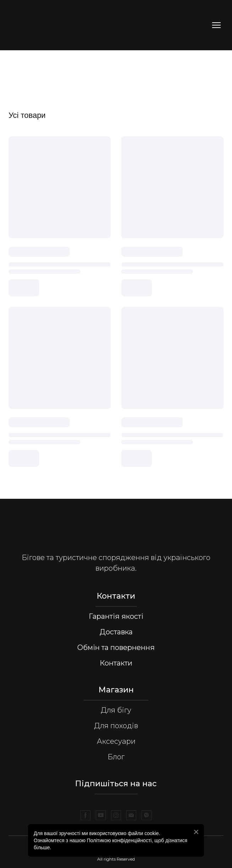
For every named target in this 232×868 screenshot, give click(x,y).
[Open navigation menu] (216, 25)
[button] (85, 815)
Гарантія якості (116, 616)
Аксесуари (116, 741)
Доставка (116, 632)
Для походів (116, 726)
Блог (116, 757)
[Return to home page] (56, 25)
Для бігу (116, 710)
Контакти (116, 663)
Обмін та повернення (116, 647)
